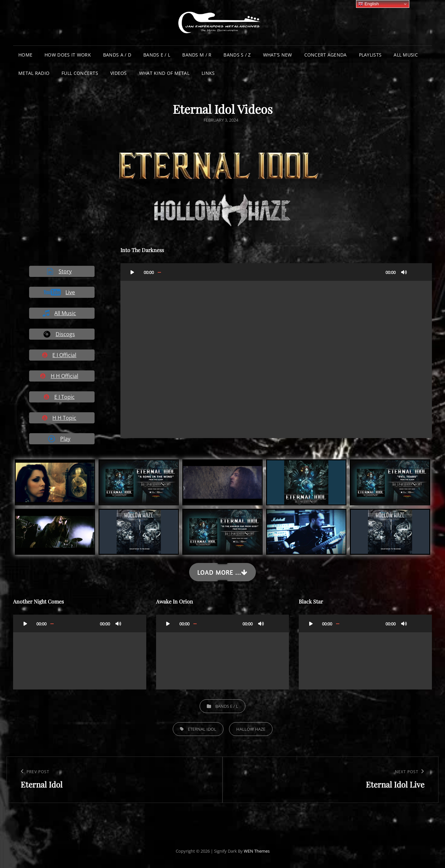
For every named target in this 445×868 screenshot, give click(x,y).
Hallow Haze (251, 729)
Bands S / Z (237, 55)
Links (208, 73)
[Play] (133, 272)
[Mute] (404, 272)
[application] (276, 351)
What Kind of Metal (164, 73)
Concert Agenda (326, 55)
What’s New (278, 55)
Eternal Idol (202, 729)
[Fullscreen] (417, 272)
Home (25, 55)
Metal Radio (34, 73)
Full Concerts (80, 73)
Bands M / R (197, 55)
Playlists (370, 55)
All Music (406, 55)
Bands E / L (157, 55)
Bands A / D (117, 55)
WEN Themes (257, 851)
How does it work (68, 55)
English (368, 4)
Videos (119, 73)
